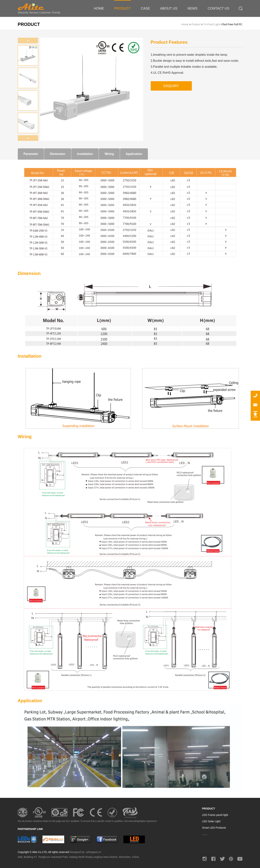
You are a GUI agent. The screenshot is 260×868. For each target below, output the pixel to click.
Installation (85, 154)
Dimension (58, 154)
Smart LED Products (214, 828)
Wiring (109, 154)
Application (134, 154)
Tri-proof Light (212, 24)
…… (205, 834)
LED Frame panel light (215, 815)
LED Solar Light (211, 821)
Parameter (31, 154)
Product (196, 24)
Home (185, 24)
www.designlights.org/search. (143, 821)
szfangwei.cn (93, 852)
